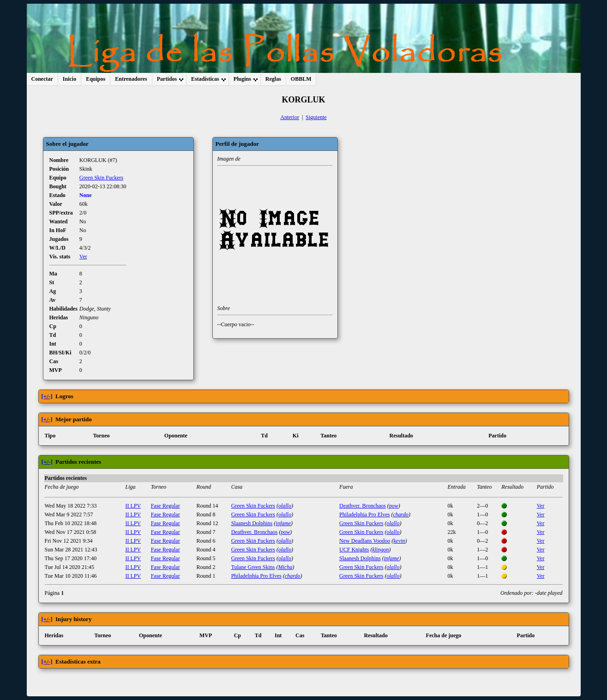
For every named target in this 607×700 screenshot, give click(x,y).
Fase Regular (165, 506)
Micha (285, 567)
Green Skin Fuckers (101, 178)
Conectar (42, 79)
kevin (399, 541)
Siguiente (316, 117)
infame (283, 523)
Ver (83, 257)
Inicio (69, 79)
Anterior (290, 117)
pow (394, 506)
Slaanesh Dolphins (252, 523)
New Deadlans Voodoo (365, 541)
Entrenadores (131, 79)
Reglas (273, 79)
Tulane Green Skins (253, 567)
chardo (401, 515)
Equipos (96, 79)
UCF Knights (354, 550)
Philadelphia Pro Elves (364, 515)
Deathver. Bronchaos (363, 506)
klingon (380, 550)
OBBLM (301, 79)
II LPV (133, 506)
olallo (285, 506)
